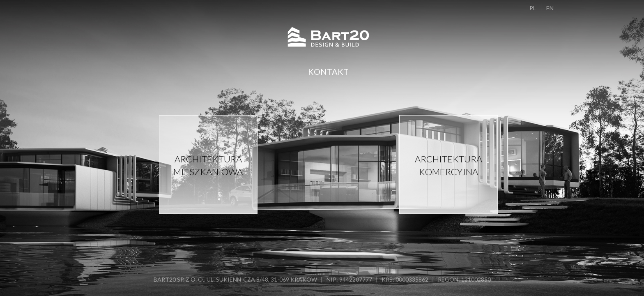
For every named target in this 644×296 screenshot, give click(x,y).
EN (550, 8)
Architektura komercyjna (448, 165)
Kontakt (328, 72)
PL (533, 8)
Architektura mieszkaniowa (208, 165)
